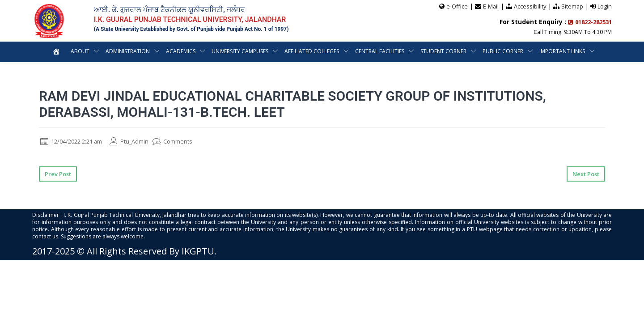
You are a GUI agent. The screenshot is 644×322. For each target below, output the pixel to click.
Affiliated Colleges (312, 51)
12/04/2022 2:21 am (75, 141)
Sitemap (572, 6)
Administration (128, 51)
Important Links (562, 51)
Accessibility (529, 6)
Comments (184, 141)
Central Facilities (380, 51)
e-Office (456, 6)
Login (605, 6)
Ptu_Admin (138, 141)
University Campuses (240, 51)
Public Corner (503, 51)
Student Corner (443, 51)
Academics (181, 51)
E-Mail (490, 6)
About (80, 51)
